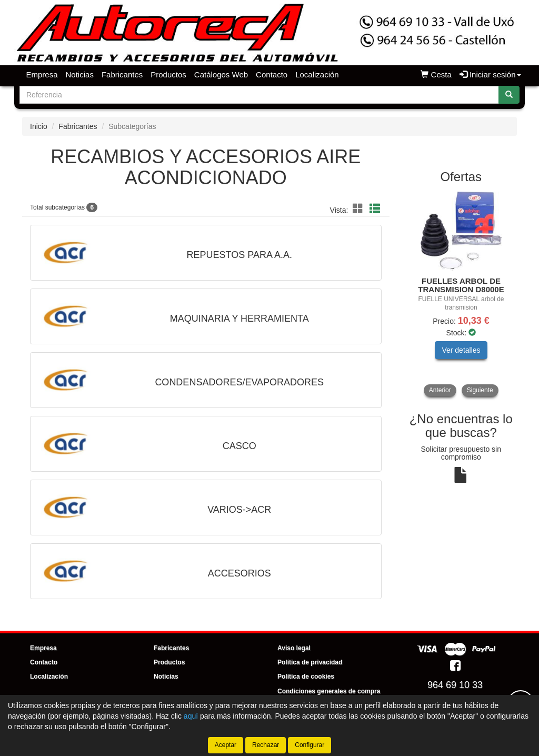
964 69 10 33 (455, 685)
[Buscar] (509, 95)
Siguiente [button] (480, 390)
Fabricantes (122, 74)
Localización (317, 74)
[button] (360, 209)
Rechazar (266, 745)
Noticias (80, 74)
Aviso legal (294, 648)
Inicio (39, 126)
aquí (191, 716)
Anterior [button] (440, 390)
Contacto (272, 74)
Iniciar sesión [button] (490, 74)
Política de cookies (306, 677)
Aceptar (226, 745)
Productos (168, 74)
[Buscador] (259, 95)
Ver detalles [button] (461, 350)
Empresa (42, 74)
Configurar (310, 745)
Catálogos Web (221, 74)
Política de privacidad (310, 662)
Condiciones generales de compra (329, 691)
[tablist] (461, 294)
